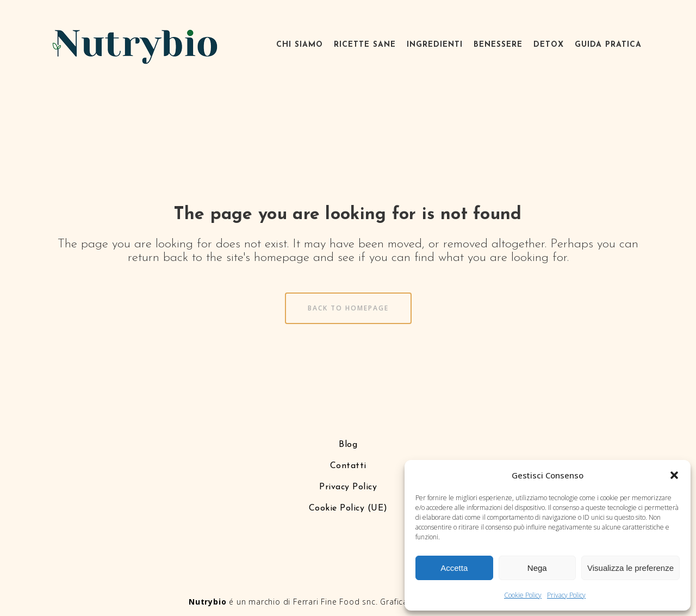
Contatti (348, 466)
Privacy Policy (566, 595)
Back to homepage (348, 308)
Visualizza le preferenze (630, 568)
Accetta (454, 568)
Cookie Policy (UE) (348, 508)
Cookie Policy (523, 595)
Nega (537, 568)
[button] (674, 475)
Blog (348, 445)
